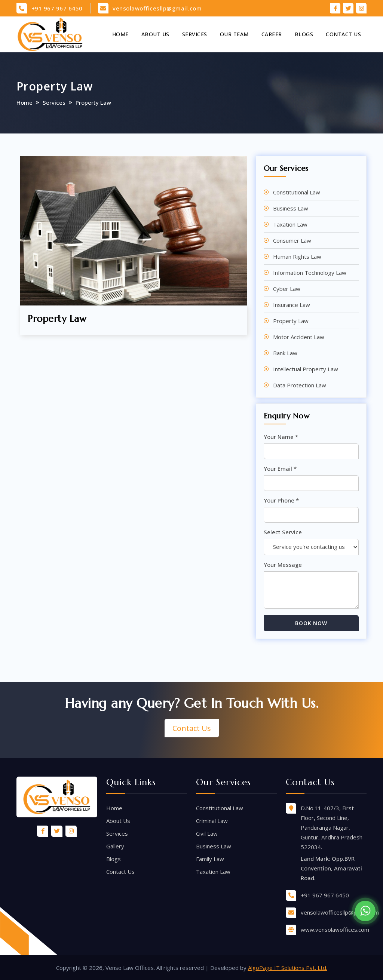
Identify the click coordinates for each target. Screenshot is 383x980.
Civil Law (207, 833)
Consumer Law (292, 240)
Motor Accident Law (299, 337)
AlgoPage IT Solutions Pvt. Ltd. (288, 968)
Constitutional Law (297, 192)
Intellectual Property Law (306, 369)
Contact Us (343, 34)
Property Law (291, 321)
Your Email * (280, 469)
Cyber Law (287, 289)
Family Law (210, 859)
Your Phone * (281, 500)
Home (120, 34)
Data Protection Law (300, 385)
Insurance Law (292, 305)
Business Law (291, 208)
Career (272, 34)
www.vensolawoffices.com (335, 930)
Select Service (283, 532)
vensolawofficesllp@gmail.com (157, 8)
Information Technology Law (310, 273)
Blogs (304, 34)
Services (195, 34)
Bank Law (285, 353)
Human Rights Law (297, 256)
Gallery (115, 846)
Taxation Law (290, 224)
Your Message (283, 565)
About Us (155, 34)
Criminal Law (212, 821)
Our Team (234, 34)
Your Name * (281, 437)
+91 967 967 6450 (57, 8)
